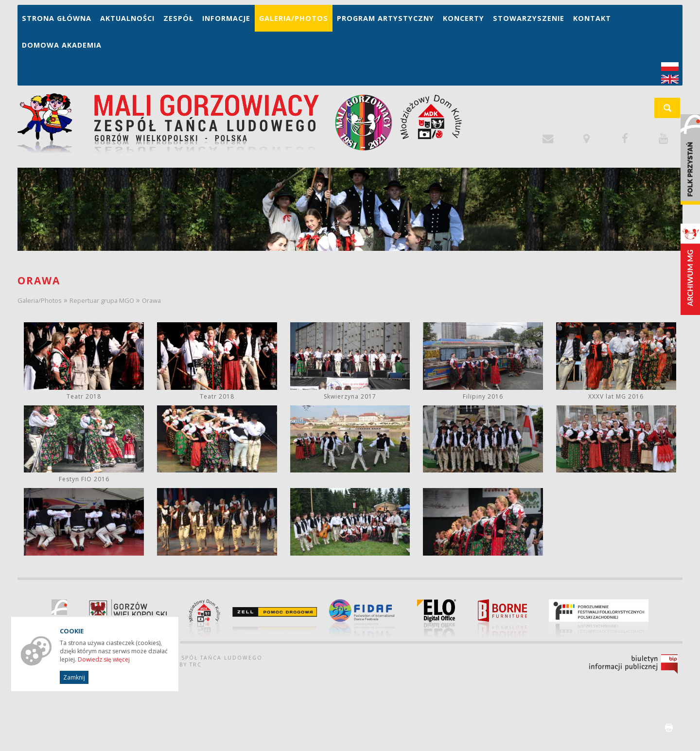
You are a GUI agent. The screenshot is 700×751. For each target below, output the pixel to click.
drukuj (669, 728)
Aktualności (127, 18)
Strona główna (57, 18)
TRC (196, 664)
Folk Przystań (690, 159)
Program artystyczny (385, 18)
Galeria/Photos (294, 18)
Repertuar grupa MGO (102, 300)
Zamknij (74, 677)
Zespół (178, 18)
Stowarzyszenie (529, 18)
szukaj (672, 111)
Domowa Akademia (62, 45)
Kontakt (592, 18)
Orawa (151, 300)
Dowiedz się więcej (104, 659)
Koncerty (464, 18)
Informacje (226, 18)
